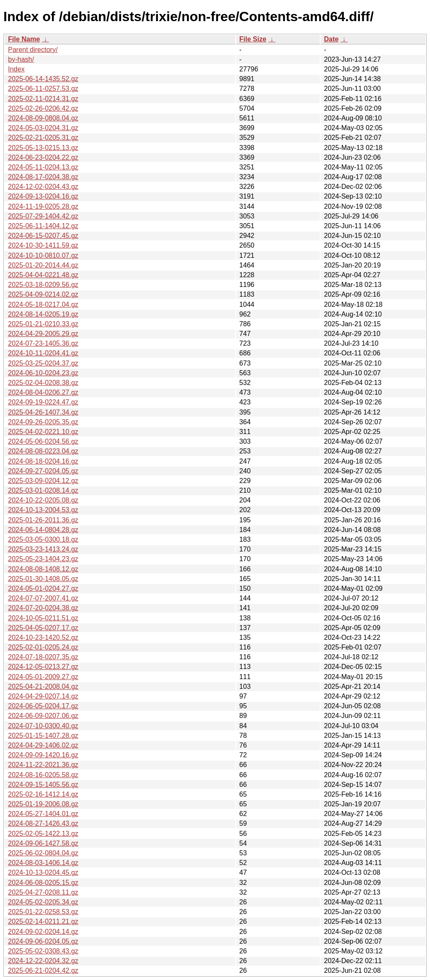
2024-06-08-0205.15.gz (43, 883)
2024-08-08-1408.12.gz (43, 569)
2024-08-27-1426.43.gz (43, 823)
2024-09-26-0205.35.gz (43, 422)
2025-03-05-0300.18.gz (43, 539)
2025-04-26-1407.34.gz (43, 412)
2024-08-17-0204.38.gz (43, 177)
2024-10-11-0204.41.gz (43, 353)
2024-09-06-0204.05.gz (43, 941)
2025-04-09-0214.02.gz (43, 294)
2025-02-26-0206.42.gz (43, 108)
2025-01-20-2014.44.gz (43, 265)
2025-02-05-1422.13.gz (43, 834)
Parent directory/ (33, 50)
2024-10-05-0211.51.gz (43, 618)
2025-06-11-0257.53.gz (43, 89)
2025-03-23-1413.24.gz (43, 549)
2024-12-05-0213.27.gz (43, 667)
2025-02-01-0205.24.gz (43, 647)
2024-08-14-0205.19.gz (43, 314)
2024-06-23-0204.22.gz (43, 157)
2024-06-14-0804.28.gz (43, 530)
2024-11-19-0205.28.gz (43, 206)
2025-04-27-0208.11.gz (43, 892)
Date (331, 39)
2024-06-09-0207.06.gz (43, 716)
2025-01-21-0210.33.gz (43, 324)
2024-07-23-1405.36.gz (43, 343)
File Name (24, 39)
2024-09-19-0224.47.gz (43, 402)
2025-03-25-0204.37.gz (43, 363)
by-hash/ (21, 59)
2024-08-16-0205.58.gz (43, 775)
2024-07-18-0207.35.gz (43, 657)
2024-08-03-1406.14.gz (43, 863)
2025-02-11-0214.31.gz (43, 99)
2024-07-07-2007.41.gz (43, 598)
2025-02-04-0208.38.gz (43, 383)
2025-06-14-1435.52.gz (43, 79)
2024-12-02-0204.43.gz (43, 187)
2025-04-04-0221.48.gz (43, 275)
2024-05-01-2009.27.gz (43, 677)
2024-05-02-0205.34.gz (43, 902)
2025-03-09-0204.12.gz (43, 481)
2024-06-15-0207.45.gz (43, 236)
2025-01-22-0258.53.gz (43, 912)
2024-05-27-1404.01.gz (43, 814)
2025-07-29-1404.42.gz (43, 216)
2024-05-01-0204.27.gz (43, 588)
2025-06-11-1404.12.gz (43, 226)
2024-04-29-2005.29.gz (43, 334)
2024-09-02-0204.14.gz (43, 932)
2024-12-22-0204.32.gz (43, 961)
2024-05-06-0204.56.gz (43, 441)
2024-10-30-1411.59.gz (43, 245)
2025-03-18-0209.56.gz (43, 285)
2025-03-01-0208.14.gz (43, 490)
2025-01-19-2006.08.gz (43, 804)
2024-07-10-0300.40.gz (43, 726)
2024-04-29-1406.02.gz (43, 745)
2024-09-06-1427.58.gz (43, 843)
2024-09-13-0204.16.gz (43, 196)
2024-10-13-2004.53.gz (43, 510)
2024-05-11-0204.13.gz (43, 167)
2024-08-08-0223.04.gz (43, 451)
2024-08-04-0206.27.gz (43, 392)
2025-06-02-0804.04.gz (43, 853)
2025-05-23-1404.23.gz (43, 559)
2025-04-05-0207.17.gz (43, 628)
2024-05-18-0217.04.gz (43, 304)
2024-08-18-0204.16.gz (43, 461)
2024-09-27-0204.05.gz (43, 471)
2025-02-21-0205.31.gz (43, 138)
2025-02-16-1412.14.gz (43, 794)
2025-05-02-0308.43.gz (43, 951)
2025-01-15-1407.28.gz (43, 736)
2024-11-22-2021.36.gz (43, 765)
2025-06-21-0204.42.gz (43, 970)
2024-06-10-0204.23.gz (43, 373)
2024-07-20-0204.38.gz (43, 608)
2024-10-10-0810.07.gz (43, 255)
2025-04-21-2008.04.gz (43, 687)
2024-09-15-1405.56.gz (43, 785)
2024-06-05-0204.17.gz (43, 706)
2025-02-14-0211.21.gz (43, 921)
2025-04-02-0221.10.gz (43, 432)
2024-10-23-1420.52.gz (43, 637)
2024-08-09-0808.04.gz (43, 118)
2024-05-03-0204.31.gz (43, 128)
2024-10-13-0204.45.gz (43, 872)
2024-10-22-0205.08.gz (43, 500)
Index (16, 69)
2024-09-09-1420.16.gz (43, 755)
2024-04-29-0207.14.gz (43, 696)
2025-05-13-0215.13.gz (43, 148)
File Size (253, 39)
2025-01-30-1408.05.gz (43, 579)
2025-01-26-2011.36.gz (43, 520)
